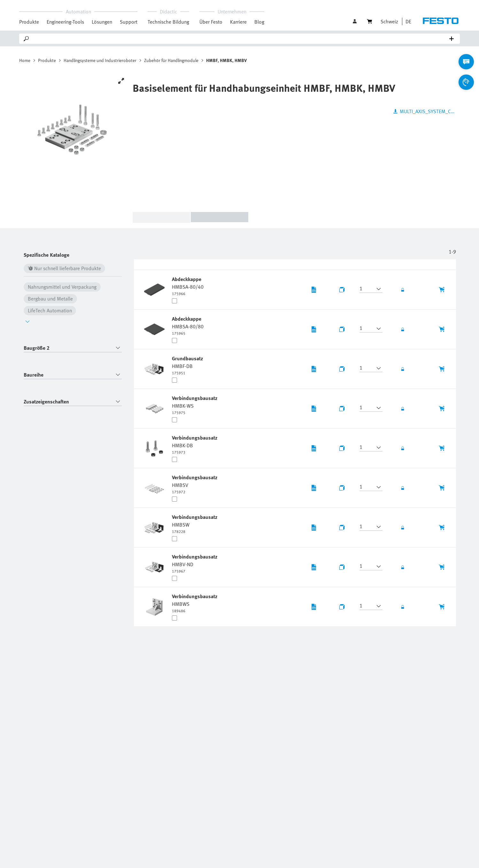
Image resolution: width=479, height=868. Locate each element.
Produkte (47, 60)
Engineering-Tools (65, 22)
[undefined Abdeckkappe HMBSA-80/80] (188, 325)
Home (25, 60)
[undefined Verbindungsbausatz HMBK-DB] (195, 444)
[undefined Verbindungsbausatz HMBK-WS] (195, 405)
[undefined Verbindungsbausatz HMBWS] (195, 603)
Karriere (238, 22)
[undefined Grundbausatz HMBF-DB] (188, 365)
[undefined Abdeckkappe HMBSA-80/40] (188, 286)
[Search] (241, 39)
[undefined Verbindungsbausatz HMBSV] (195, 484)
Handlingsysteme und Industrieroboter (100, 60)
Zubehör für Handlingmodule (171, 60)
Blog (259, 22)
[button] (407, 21)
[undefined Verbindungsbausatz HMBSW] (195, 524)
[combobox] (73, 348)
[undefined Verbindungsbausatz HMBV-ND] (195, 563)
